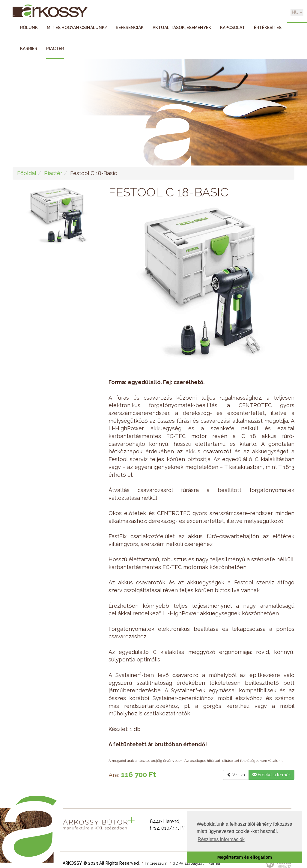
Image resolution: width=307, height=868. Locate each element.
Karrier (29, 49)
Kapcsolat (232, 28)
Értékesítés (268, 28)
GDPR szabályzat (188, 863)
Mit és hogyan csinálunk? (77, 28)
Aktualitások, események (182, 28)
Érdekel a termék (271, 775)
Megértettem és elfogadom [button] (245, 857)
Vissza (236, 775)
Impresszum (156, 863)
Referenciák (130, 28)
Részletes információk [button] (221, 839)
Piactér (55, 49)
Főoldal (27, 173)
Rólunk (29, 28)
